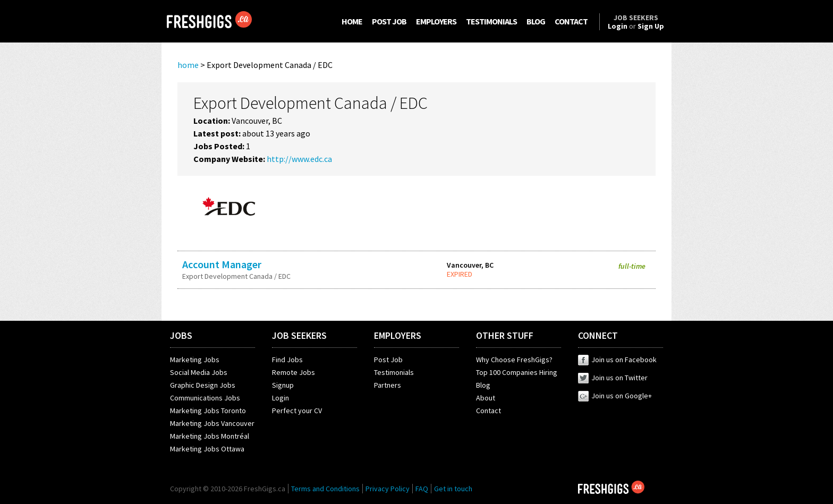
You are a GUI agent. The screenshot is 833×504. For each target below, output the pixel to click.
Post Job (388, 360)
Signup (283, 385)
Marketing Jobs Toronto (208, 411)
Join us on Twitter (613, 378)
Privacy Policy (388, 489)
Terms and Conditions (325, 489)
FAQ (422, 489)
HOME (352, 21)
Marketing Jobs (195, 360)
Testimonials (394, 372)
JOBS (181, 335)
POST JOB (389, 21)
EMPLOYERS (436, 21)
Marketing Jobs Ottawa (207, 449)
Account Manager (222, 264)
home (188, 65)
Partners (388, 385)
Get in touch (453, 489)
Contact (488, 411)
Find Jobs (287, 360)
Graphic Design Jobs (203, 385)
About (486, 398)
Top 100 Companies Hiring (517, 372)
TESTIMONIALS (491, 21)
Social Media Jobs (199, 372)
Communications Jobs (205, 398)
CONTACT (571, 21)
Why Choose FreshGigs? (514, 360)
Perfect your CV (297, 411)
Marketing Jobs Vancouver (212, 423)
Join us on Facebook (617, 360)
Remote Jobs (294, 372)
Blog (483, 385)
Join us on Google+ (615, 396)
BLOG (536, 21)
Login (280, 398)
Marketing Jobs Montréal (210, 436)
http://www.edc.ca (299, 159)
